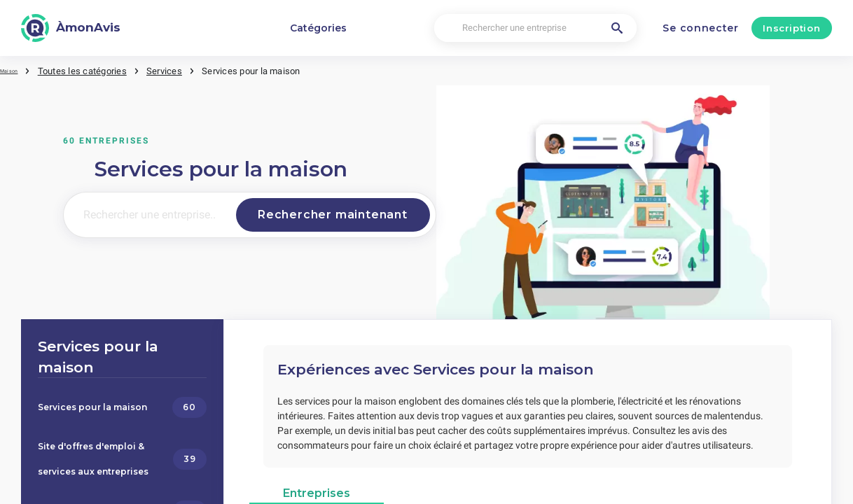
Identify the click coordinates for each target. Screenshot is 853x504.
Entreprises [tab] (317, 488)
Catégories (318, 28)
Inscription (791, 28)
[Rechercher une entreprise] (535, 28)
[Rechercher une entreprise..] (147, 214)
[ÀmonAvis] (71, 28)
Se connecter (700, 28)
